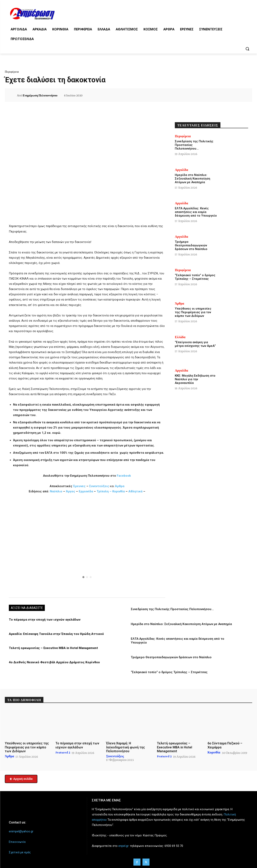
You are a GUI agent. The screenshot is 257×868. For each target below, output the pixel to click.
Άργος (71, 491)
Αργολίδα (181, 170)
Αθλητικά (136, 491)
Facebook (124, 476)
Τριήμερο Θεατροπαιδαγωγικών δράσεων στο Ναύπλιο (171, 657)
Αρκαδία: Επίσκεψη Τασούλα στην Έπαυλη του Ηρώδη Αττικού (55, 634)
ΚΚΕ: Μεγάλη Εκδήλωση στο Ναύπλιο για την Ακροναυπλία (195, 379)
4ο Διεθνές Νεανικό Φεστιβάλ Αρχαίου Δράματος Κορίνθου (52, 662)
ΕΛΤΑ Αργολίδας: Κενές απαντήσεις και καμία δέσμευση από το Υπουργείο (196, 212)
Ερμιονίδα (86, 491)
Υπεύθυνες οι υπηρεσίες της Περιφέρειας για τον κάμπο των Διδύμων (193, 312)
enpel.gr (123, 845)
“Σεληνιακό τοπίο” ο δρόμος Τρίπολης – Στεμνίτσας (168, 672)
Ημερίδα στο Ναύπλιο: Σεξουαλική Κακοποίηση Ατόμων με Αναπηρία (181, 624)
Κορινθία (119, 491)
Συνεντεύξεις (99, 486)
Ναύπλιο (56, 491)
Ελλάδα (180, 337)
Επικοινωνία (17, 841)
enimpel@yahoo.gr (21, 831)
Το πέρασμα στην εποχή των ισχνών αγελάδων (43, 620)
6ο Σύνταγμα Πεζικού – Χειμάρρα (225, 745)
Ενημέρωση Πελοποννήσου (40, 95)
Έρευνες (80, 486)
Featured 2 (63, 752)
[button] (247, 49)
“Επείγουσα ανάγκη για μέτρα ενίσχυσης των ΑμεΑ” (195, 344)
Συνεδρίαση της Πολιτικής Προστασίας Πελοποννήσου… (172, 609)
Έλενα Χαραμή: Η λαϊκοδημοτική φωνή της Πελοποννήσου (125, 747)
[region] (87, 545)
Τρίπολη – (104, 491)
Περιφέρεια (12, 72)
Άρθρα (120, 486)
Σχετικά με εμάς (20, 852)
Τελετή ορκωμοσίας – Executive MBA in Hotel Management (52, 648)
